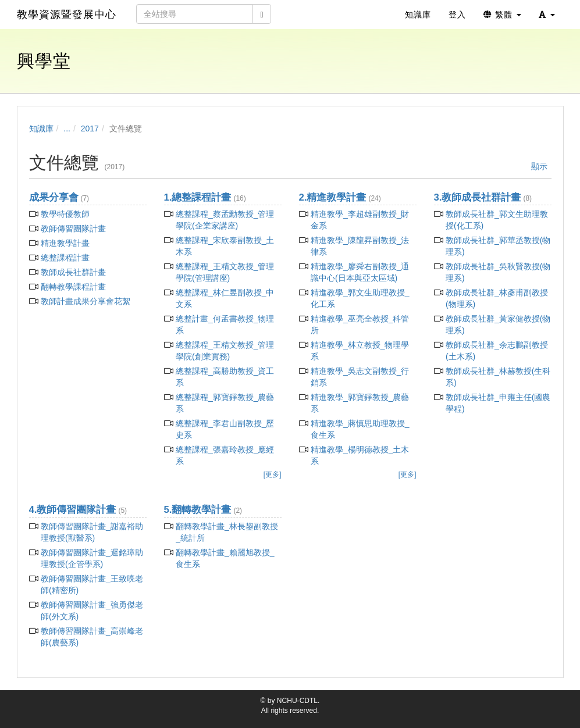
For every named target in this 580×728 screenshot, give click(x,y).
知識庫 (41, 129)
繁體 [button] (502, 15)
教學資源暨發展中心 (67, 15)
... (67, 129)
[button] (547, 15)
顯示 (539, 166)
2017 (90, 129)
